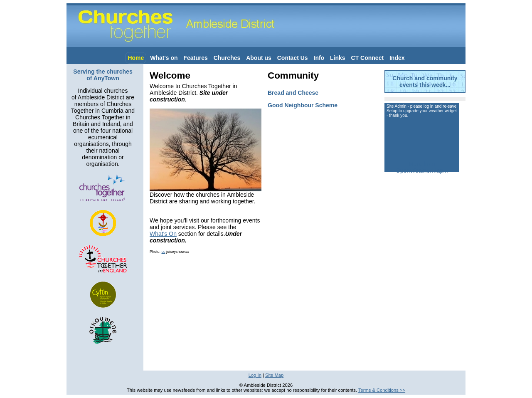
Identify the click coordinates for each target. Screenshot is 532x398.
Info (319, 58)
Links (338, 58)
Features (195, 58)
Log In (255, 375)
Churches (227, 58)
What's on (164, 58)
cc (164, 252)
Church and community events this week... (425, 82)
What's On (163, 234)
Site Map (274, 375)
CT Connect (368, 58)
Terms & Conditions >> (382, 390)
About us (259, 58)
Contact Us (293, 58)
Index (397, 58)
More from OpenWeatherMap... (422, 167)
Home (136, 58)
